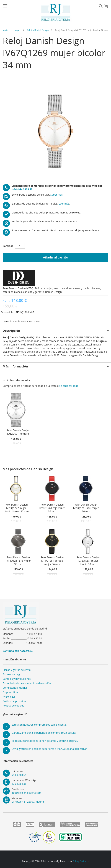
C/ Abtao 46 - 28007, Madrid (28, 802)
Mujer (17, 30)
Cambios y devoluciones (17, 679)
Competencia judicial (15, 688)
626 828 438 (19, 784)
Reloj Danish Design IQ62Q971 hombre (18, 432)
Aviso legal (9, 697)
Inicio (5, 30)
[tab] (55, 330)
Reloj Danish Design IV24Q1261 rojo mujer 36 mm (52, 508)
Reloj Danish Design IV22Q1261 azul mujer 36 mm (86, 508)
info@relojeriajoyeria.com (26, 793)
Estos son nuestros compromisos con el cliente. (39, 725)
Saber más (57, 195)
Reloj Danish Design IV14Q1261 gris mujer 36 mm (18, 561)
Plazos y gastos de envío (17, 670)
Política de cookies (13, 706)
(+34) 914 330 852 (22, 189)
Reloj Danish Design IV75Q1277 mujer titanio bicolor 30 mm (16, 508)
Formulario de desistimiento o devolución (27, 683)
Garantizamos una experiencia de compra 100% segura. (44, 733)
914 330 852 (19, 775)
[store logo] (56, 13)
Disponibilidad (11, 692)
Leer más (64, 204)
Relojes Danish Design (38, 30)
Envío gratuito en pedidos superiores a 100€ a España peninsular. (50, 749)
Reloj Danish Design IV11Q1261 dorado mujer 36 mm (52, 561)
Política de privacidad (15, 701)
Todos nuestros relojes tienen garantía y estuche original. (45, 741)
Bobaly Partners (80, 861)
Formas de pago (12, 674)
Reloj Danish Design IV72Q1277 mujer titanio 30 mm (88, 561)
